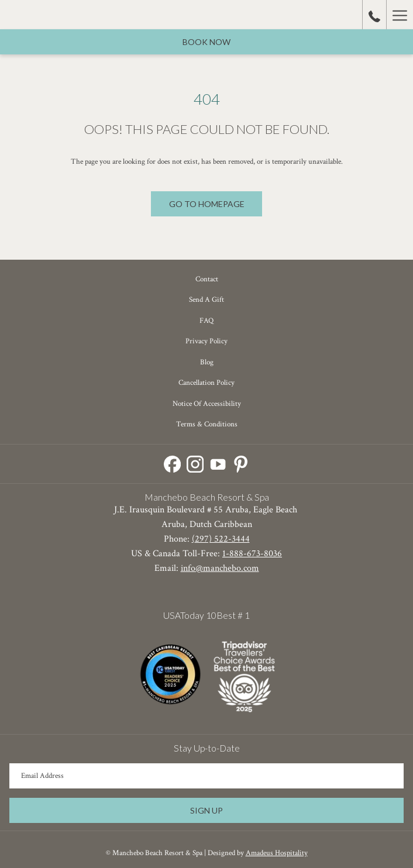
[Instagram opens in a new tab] (195, 462)
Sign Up (206, 810)
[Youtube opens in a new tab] (218, 462)
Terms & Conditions (207, 424)
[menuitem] (206, 279)
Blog (207, 362)
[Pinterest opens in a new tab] (241, 462)
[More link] (400, 15)
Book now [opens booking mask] (206, 42)
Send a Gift (206, 300)
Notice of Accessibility (207, 404)
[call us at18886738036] (374, 15)
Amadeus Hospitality (277, 853)
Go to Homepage (207, 204)
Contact (207, 279)
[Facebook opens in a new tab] (172, 462)
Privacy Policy (206, 341)
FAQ (206, 321)
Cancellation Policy (206, 383)
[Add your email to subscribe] (206, 776)
